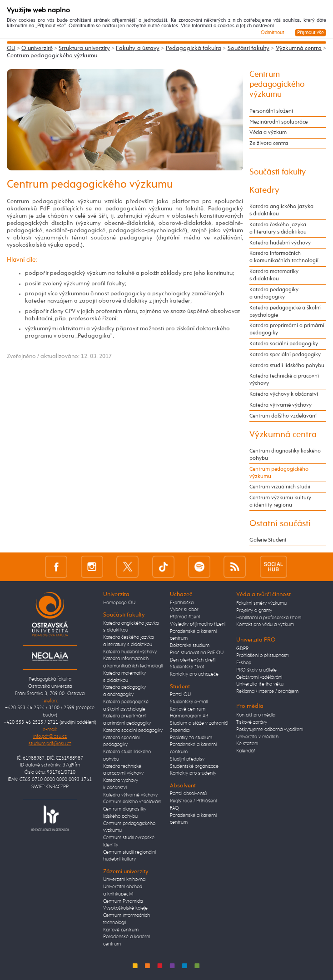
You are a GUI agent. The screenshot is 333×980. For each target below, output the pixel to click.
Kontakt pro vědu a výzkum (265, 625)
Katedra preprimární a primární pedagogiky (287, 329)
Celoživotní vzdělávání (259, 677)
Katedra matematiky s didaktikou (274, 275)
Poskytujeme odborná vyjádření (270, 730)
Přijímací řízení (185, 617)
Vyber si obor (184, 610)
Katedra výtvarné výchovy (281, 405)
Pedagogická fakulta (194, 48)
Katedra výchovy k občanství (284, 394)
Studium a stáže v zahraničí (199, 723)
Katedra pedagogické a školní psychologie (285, 311)
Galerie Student (268, 540)
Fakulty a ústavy (138, 48)
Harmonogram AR (189, 716)
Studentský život (187, 667)
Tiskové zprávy (252, 722)
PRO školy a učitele (256, 670)
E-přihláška (182, 603)
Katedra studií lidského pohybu (287, 366)
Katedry (264, 190)
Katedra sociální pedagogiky (284, 344)
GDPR (242, 649)
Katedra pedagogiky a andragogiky (274, 293)
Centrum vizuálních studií (280, 487)
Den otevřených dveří (193, 660)
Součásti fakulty (249, 48)
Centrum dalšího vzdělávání (283, 416)
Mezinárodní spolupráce (278, 122)
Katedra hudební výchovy (280, 243)
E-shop (244, 663)
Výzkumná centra (299, 48)
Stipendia (180, 731)
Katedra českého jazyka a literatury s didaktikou (278, 228)
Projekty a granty (254, 611)
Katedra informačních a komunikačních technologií (284, 257)
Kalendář (246, 751)
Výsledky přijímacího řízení (198, 624)
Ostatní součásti (280, 524)
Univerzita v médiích (257, 737)
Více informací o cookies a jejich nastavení (227, 26)
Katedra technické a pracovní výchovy (284, 380)
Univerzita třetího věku (260, 684)
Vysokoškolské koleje (125, 908)
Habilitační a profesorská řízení (269, 618)
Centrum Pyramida (123, 901)
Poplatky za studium (191, 738)
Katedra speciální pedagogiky (285, 355)
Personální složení (271, 111)
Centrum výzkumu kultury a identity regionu (280, 501)
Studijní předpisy (187, 759)
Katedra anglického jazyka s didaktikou (281, 210)
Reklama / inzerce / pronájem (267, 691)
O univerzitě (37, 48)
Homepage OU (119, 603)
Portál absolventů (188, 794)
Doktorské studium (190, 646)
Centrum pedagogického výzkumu (52, 56)
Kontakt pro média (256, 715)
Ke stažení (247, 744)
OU (11, 48)
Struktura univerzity (84, 48)
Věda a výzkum (268, 132)
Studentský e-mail (189, 702)
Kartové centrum (121, 930)
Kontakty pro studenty (193, 773)
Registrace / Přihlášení (193, 801)
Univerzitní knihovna (124, 880)
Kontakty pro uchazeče (194, 674)
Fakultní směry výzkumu (261, 603)
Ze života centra (269, 143)
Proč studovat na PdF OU (197, 653)
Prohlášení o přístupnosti (262, 656)
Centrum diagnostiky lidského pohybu (285, 455)
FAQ (174, 808)
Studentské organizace (194, 766)
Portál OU (180, 695)
